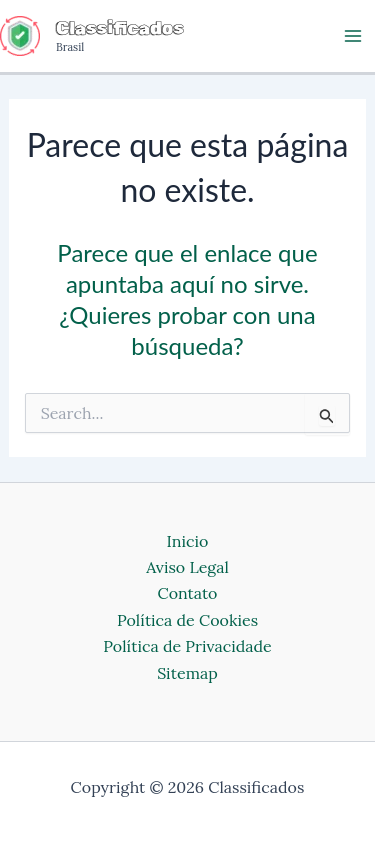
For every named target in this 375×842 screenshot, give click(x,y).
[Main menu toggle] (353, 36)
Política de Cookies (187, 620)
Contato (187, 593)
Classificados (120, 28)
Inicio (188, 541)
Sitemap (187, 673)
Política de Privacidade (187, 646)
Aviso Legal (187, 567)
